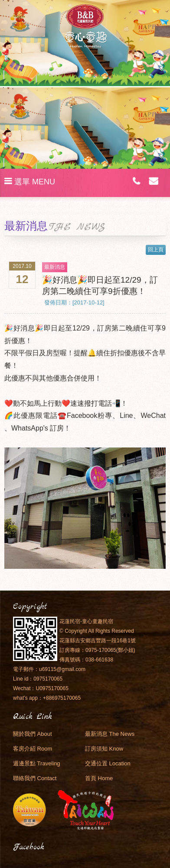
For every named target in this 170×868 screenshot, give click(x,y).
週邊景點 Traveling (37, 763)
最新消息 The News (110, 734)
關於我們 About (33, 734)
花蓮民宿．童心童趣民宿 (85, 26)
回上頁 (156, 250)
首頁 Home (99, 778)
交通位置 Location (108, 763)
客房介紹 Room (33, 749)
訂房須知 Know (104, 749)
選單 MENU (30, 182)
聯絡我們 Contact (35, 778)
